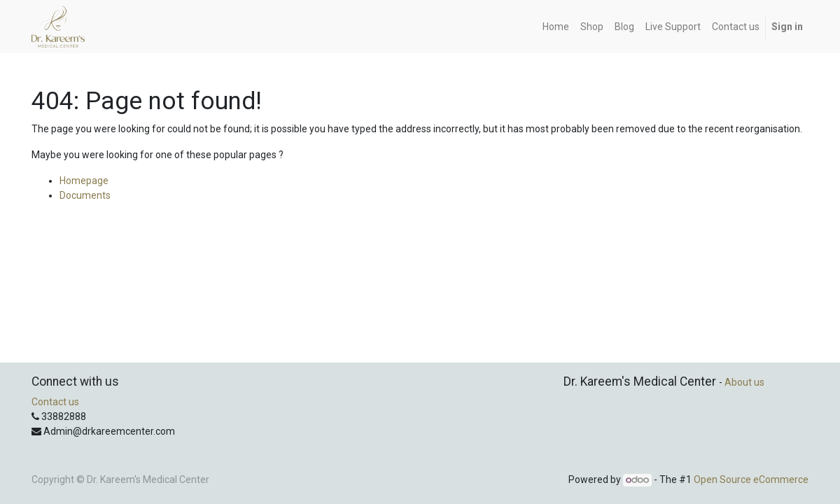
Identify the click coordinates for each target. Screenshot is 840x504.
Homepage (84, 181)
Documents (85, 195)
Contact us (55, 402)
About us (744, 382)
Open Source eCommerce (751, 479)
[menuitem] (556, 27)
